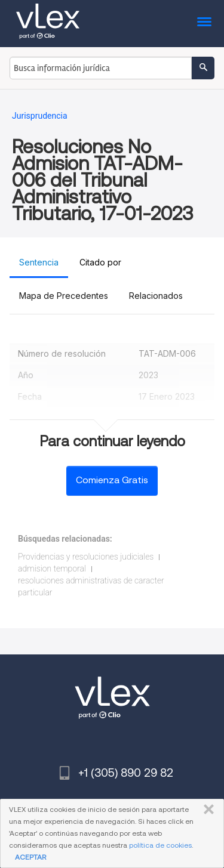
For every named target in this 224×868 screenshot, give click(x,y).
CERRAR (206, 810)
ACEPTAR (30, 857)
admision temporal (52, 569)
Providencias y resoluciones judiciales (86, 557)
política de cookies (160, 845)
